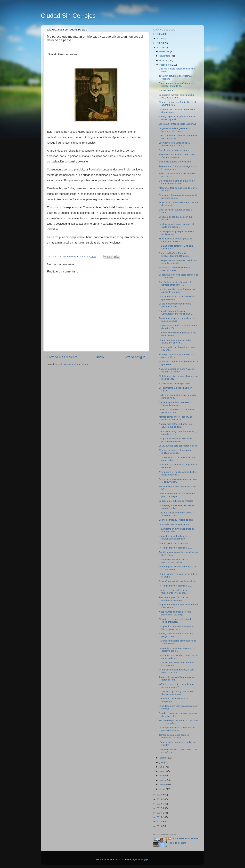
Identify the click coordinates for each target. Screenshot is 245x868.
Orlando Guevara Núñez (185, 838)
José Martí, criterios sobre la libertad (177, 124)
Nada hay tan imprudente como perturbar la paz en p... (175, 613)
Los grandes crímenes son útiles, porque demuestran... (176, 440)
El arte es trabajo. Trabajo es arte (176, 520)
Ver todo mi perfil (177, 843)
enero (163, 789)
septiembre (165, 65)
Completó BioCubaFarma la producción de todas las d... (174, 255)
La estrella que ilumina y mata (174, 524)
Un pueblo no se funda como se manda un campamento (175, 537)
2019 (160, 799)
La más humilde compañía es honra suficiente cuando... (177, 291)
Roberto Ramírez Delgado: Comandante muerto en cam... (176, 312)
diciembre (165, 51)
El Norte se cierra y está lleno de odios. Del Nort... (175, 620)
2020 (160, 795)
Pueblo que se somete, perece (174, 150)
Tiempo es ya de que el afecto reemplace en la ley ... (174, 736)
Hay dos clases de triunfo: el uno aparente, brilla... (176, 514)
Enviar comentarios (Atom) (75, 364)
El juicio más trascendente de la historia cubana (175, 305)
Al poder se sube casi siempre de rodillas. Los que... (176, 452)
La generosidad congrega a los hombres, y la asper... (175, 130)
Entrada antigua (134, 357)
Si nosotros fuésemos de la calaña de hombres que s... (178, 197)
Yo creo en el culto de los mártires (176, 501)
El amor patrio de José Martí (173, 543)
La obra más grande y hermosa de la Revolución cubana (178, 693)
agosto (163, 758)
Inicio (100, 357)
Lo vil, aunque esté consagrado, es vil (178, 446)
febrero (163, 785)
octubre (164, 60)
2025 (160, 34)
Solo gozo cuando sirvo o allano (175, 162)
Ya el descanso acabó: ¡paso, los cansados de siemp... (176, 240)
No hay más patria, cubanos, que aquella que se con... (176, 425)
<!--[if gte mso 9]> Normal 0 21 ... (176, 548)
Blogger (145, 859)
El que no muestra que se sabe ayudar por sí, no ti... (175, 341)
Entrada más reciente (62, 357)
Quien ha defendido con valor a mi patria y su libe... (176, 411)
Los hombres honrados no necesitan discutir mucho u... (177, 111)
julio (162, 762)
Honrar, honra (166, 90)
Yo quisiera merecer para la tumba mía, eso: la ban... (176, 96)
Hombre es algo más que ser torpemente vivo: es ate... (174, 592)
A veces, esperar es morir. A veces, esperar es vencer (177, 370)
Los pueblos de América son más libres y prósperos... (176, 628)
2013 (160, 826)
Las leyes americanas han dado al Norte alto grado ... (176, 226)
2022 (160, 43)
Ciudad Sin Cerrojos (68, 16)
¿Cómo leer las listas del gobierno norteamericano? (176, 686)
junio (162, 767)
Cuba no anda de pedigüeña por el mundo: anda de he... (177, 85)
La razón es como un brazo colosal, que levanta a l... (177, 298)
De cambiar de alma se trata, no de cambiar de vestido (177, 182)
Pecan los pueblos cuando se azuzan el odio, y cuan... (178, 480)
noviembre (165, 56)
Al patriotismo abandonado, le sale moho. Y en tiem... (177, 671)
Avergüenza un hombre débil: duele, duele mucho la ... (177, 473)
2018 (160, 804)
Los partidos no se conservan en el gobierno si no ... (177, 649)
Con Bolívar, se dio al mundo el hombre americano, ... (175, 283)
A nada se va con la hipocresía (175, 383)
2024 (160, 38)
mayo (163, 771)
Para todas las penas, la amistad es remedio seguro (177, 320)
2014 (160, 822)
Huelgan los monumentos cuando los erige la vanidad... (178, 262)
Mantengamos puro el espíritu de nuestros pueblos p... (176, 418)
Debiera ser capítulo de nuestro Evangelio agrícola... (175, 404)
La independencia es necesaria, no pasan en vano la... (177, 729)
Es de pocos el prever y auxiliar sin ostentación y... (177, 356)
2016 (160, 813)
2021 (160, 47)
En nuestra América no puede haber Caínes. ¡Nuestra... (177, 156)
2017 (160, 808)
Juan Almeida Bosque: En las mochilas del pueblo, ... (174, 561)
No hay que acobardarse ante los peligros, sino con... (176, 635)
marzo (163, 780)
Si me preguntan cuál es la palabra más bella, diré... (177, 507)
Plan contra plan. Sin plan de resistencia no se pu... (174, 599)
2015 (160, 817)
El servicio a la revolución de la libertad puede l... (175, 269)
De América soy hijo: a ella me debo (177, 581)
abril (162, 776)
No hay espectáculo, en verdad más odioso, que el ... (177, 118)
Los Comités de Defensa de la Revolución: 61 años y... (174, 144)
